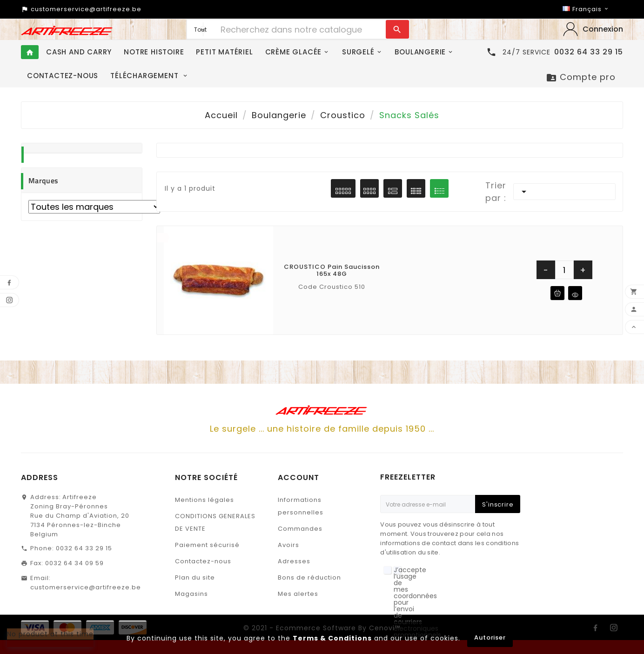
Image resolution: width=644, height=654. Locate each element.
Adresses (294, 561)
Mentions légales (205, 500)
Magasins (191, 594)
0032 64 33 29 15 (84, 548)
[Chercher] (301, 29)
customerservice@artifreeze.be (86, 587)
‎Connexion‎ (603, 29)
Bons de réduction (309, 577)
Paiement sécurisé (207, 545)
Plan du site (195, 577)
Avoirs (288, 545)
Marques (43, 180)
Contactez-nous (203, 561)
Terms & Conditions (332, 638)
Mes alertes (298, 594)
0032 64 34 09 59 (74, 563)
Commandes (300, 529)
